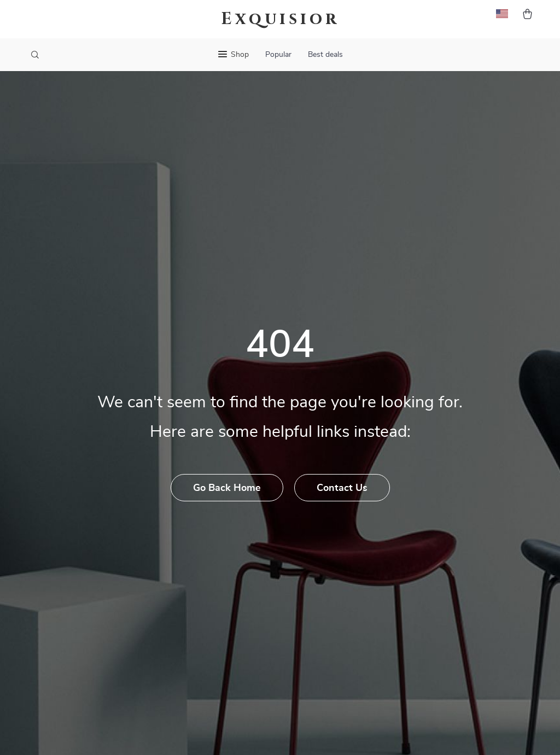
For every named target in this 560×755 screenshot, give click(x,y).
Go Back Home (227, 488)
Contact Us (342, 488)
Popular (278, 55)
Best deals (325, 55)
